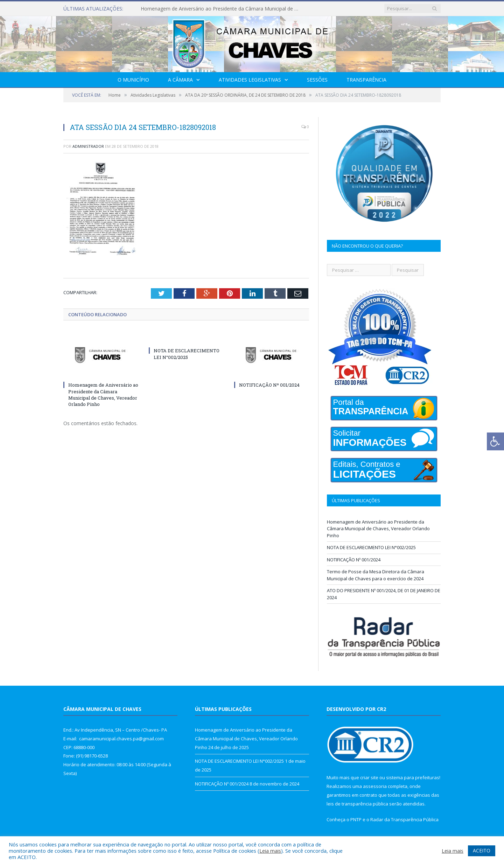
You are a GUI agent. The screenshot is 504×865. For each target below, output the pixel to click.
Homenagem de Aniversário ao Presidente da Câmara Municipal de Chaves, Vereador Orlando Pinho (221, 9)
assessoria (375, 786)
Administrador (88, 146)
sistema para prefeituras (413, 777)
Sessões (317, 80)
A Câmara (180, 80)
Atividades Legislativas (250, 80)
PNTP (356, 819)
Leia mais (270, 851)
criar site (369, 777)
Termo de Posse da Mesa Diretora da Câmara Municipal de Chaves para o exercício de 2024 (376, 575)
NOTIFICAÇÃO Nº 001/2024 (269, 385)
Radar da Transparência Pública (404, 819)
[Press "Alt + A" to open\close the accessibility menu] (495, 441)
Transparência (366, 80)
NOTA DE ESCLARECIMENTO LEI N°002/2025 (187, 354)
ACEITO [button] (482, 850)
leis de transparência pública (357, 804)
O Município (133, 80)
